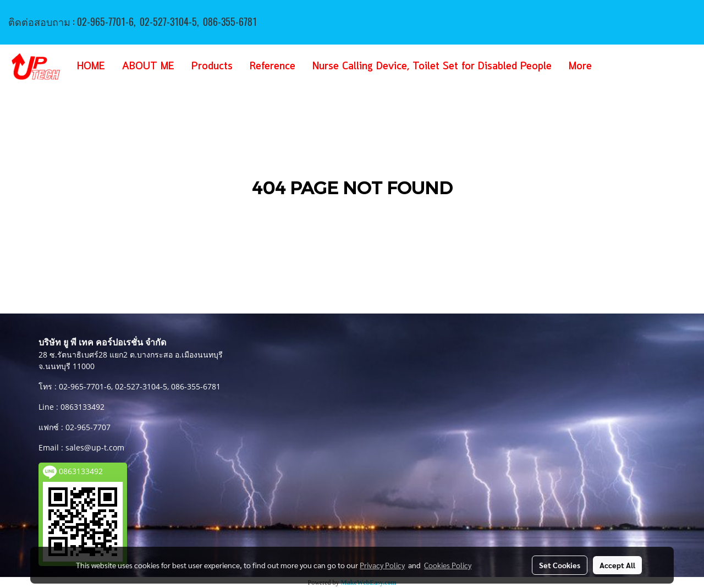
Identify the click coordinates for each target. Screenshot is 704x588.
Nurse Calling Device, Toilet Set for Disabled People (432, 67)
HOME (91, 67)
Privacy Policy (382, 565)
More (580, 67)
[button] (617, 67)
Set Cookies (560, 565)
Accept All (617, 565)
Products (212, 67)
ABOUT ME (148, 67)
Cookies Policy (448, 565)
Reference (273, 67)
